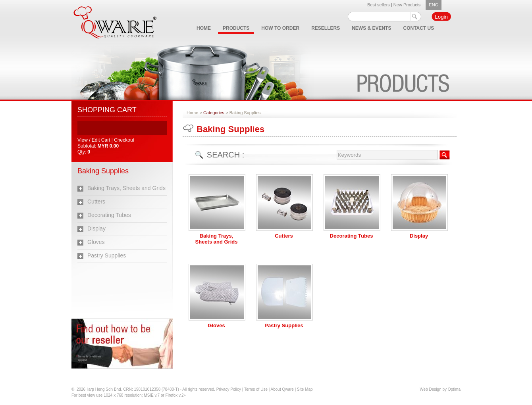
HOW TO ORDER (280, 28)
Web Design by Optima (440, 389)
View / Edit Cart (94, 140)
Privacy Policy (229, 389)
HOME (204, 28)
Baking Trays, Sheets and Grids (126, 188)
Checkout (124, 140)
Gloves (96, 242)
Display (96, 228)
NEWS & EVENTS (371, 28)
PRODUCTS (236, 28)
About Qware (283, 389)
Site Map (305, 389)
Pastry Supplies (107, 255)
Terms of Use (256, 389)
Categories (214, 113)
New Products (407, 5)
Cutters (96, 202)
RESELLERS (326, 28)
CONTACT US (419, 28)
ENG (434, 5)
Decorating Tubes (109, 215)
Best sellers (379, 5)
